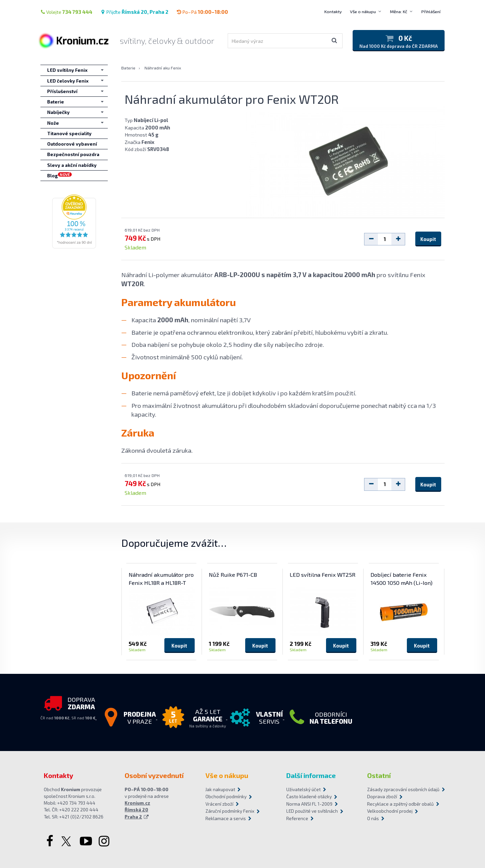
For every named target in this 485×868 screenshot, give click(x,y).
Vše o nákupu (363, 11)
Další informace (311, 775)
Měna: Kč (399, 11)
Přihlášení (431, 11)
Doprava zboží (382, 797)
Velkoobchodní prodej (390, 811)
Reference (297, 818)
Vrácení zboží (219, 804)
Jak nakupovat (220, 789)
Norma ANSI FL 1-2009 (309, 804)
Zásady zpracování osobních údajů (403, 789)
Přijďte (134, 12)
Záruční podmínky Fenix (230, 811)
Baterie (128, 68)
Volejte (66, 12)
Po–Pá (202, 12)
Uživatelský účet (303, 789)
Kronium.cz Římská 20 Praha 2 (137, 810)
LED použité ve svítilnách (312, 811)
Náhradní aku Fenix (163, 68)
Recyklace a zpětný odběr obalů (400, 804)
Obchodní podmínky (226, 797)
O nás (373, 818)
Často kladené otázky (309, 797)
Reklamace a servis (226, 818)
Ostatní (379, 775)
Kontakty (333, 11)
